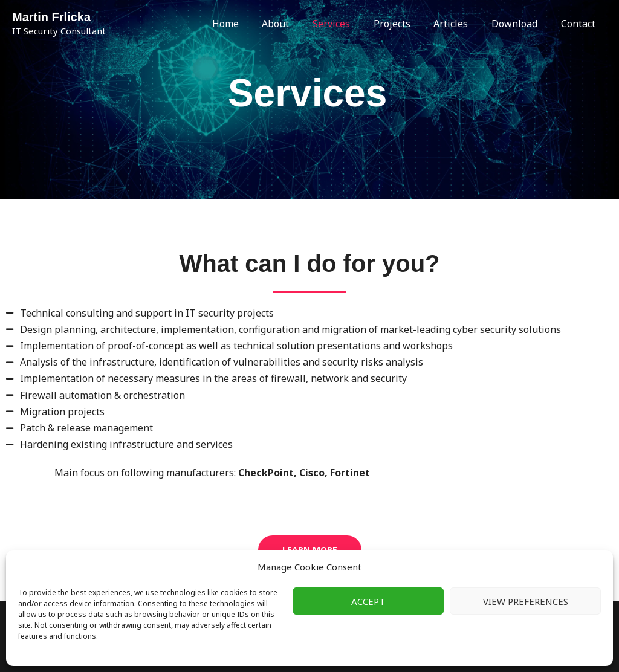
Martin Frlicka (51, 17)
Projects (406, 24)
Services (349, 24)
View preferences (526, 601)
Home (251, 24)
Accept (368, 601)
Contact (580, 24)
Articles (461, 24)
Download (520, 24)
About (298, 24)
